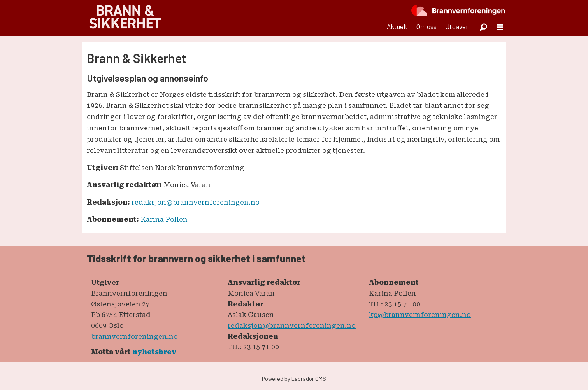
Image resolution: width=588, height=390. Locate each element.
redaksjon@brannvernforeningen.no (196, 202)
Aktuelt (397, 26)
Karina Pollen (164, 219)
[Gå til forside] (125, 18)
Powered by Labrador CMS (294, 379)
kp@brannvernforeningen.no (420, 315)
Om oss (427, 26)
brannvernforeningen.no (134, 336)
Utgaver (457, 26)
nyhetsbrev (154, 352)
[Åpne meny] (500, 27)
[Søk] (484, 27)
